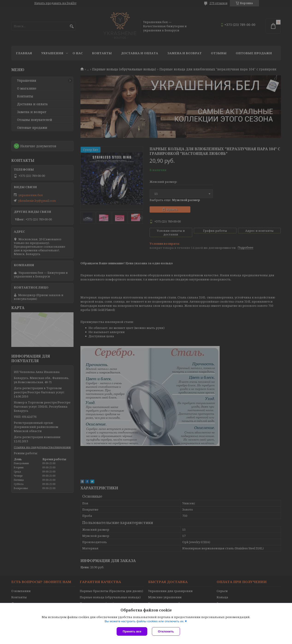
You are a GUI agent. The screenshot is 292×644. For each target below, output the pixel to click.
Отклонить (166, 631)
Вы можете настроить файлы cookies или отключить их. (145, 621)
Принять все (132, 631)
